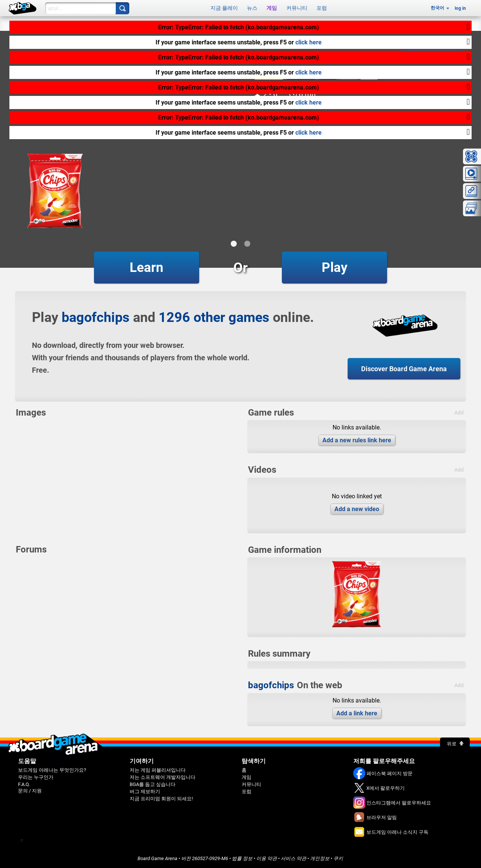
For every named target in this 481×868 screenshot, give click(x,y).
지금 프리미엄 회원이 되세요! (161, 799)
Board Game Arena (157, 858)
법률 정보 (242, 858)
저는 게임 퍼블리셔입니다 (158, 770)
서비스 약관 (293, 858)
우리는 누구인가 (36, 777)
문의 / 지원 (30, 791)
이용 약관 (267, 858)
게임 (272, 8)
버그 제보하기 (145, 791)
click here (309, 42)
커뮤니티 (297, 8)
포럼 (322, 8)
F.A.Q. (24, 784)
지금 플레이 (224, 8)
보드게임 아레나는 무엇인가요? (52, 770)
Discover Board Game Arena (404, 369)
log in (460, 8)
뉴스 (252, 8)
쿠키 (338, 858)
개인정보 (320, 858)
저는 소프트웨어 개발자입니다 (163, 777)
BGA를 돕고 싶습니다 (153, 784)
